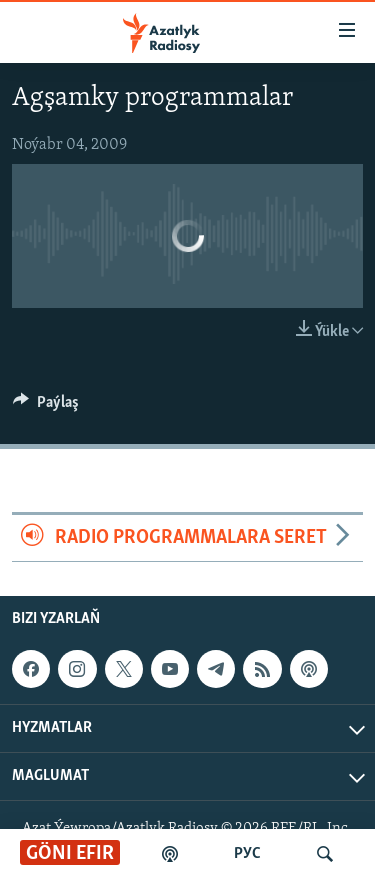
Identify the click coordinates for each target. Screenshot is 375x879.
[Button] (46, 407)
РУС (247, 854)
